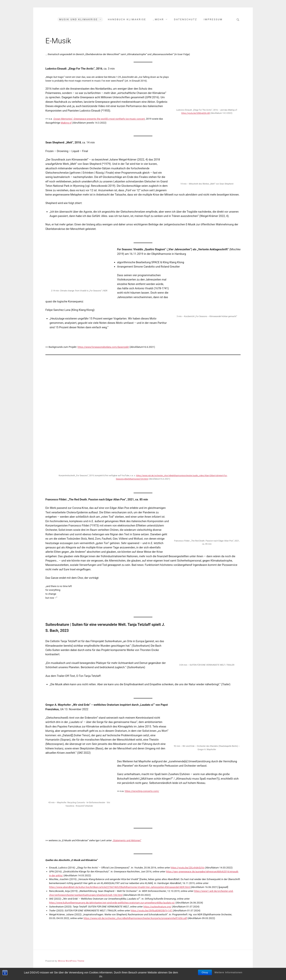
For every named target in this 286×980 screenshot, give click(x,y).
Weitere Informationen (228, 972)
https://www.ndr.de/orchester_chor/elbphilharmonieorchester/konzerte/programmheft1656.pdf (135, 918)
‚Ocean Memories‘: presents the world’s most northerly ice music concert (99, 119)
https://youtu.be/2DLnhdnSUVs (188, 868)
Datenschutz (186, 19)
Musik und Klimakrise (78, 19)
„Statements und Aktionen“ (127, 840)
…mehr (158, 19)
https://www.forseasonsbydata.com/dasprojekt (103, 347)
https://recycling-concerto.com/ (142, 791)
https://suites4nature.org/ (157, 907)
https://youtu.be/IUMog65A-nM (196, 113)
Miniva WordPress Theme (71, 961)
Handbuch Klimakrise (127, 19)
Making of (66, 123)
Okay (205, 972)
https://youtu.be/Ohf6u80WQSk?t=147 (152, 911)
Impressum (213, 19)
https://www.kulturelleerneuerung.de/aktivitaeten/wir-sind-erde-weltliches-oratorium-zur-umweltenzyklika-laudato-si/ (112, 903)
